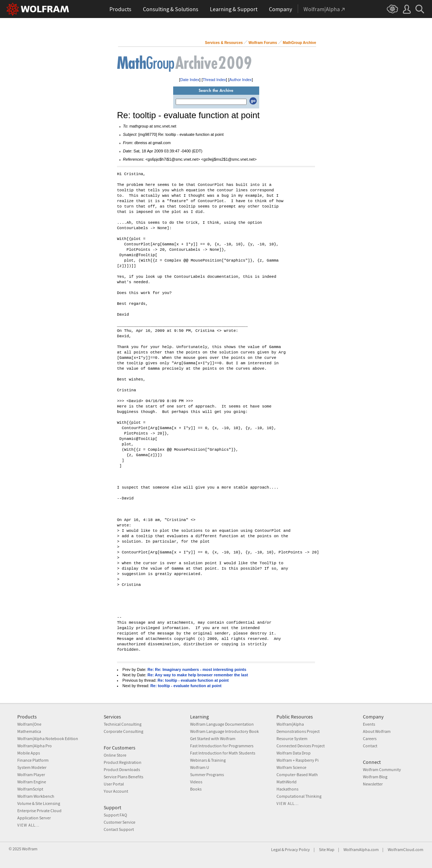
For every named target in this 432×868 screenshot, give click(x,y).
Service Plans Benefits (123, 777)
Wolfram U (200, 767)
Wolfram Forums (263, 43)
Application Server (34, 818)
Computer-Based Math (297, 774)
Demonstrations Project (298, 731)
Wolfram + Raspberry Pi (298, 760)
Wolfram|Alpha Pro (35, 746)
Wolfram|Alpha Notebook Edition (48, 738)
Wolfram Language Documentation (222, 724)
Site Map (327, 849)
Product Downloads (122, 769)
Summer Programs (207, 774)
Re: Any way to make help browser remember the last (198, 675)
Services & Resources (224, 43)
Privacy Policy (297, 849)
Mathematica (29, 731)
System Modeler (32, 767)
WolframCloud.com (406, 849)
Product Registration (123, 762)
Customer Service (120, 822)
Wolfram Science (291, 767)
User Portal (114, 784)
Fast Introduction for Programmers (222, 746)
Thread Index (214, 80)
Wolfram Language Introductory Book (224, 731)
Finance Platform (33, 760)
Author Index (240, 80)
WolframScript (30, 789)
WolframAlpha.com (361, 849)
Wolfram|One (29, 724)
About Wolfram (377, 731)
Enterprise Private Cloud (39, 811)
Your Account (116, 791)
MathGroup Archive (300, 43)
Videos (196, 782)
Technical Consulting (123, 724)
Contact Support (119, 829)
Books (196, 789)
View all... (28, 825)
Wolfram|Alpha (290, 724)
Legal (276, 849)
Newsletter (373, 784)
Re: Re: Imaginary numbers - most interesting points (197, 669)
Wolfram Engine (32, 782)
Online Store (115, 755)
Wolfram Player (31, 774)
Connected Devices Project (301, 746)
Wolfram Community (382, 769)
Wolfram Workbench (36, 796)
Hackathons (287, 789)
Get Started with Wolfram (213, 738)
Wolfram (30, 849)
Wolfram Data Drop (294, 753)
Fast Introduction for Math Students (223, 753)
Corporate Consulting (123, 731)
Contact (370, 746)
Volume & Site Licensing (39, 803)
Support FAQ (115, 815)
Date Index (190, 80)
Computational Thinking (299, 796)
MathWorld (287, 782)
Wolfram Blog (375, 777)
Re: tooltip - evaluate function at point (193, 680)
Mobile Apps (29, 753)
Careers (370, 738)
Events (369, 724)
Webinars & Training (208, 760)
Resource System (292, 738)
